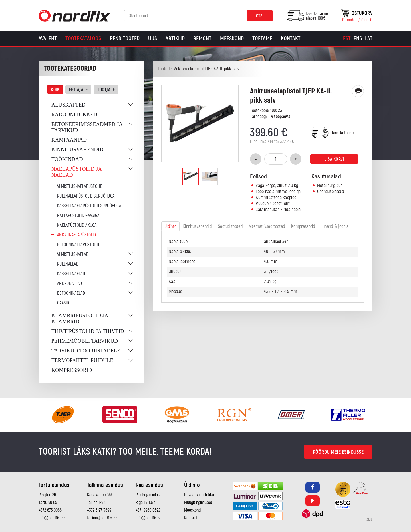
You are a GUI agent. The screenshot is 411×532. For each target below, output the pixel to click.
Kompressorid (72, 370)
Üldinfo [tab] (170, 226)
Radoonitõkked (74, 115)
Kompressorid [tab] (303, 226)
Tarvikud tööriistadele (86, 351)
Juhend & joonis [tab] (335, 226)
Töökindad (67, 159)
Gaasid (63, 303)
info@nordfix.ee (52, 518)
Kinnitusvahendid (77, 150)
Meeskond (232, 38)
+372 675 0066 (50, 510)
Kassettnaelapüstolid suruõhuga (89, 206)
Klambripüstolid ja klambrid (80, 319)
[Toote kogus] (276, 159)
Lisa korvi (334, 159)
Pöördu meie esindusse (338, 452)
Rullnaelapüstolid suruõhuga (86, 196)
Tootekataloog (83, 38)
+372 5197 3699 (99, 510)
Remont (202, 38)
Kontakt (291, 38)
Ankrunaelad (69, 284)
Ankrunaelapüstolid (76, 235)
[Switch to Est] (347, 39)
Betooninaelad (71, 293)
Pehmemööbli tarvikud (85, 341)
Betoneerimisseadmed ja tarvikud (87, 127)
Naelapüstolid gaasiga (78, 216)
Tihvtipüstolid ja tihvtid (88, 331)
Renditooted (125, 38)
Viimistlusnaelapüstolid (80, 186)
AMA (369, 520)
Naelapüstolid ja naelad (76, 172)
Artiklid (175, 38)
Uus (153, 38)
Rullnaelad (68, 264)
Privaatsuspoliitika (199, 495)
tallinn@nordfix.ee (102, 518)
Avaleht (48, 38)
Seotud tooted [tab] (230, 226)
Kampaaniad (69, 140)
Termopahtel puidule (82, 360)
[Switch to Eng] (358, 39)
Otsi (260, 16)
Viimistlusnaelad (73, 254)
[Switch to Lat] (369, 39)
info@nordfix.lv (148, 518)
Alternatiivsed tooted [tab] (267, 226)
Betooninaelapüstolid (78, 245)
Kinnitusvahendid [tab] (197, 226)
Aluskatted (68, 105)
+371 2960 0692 (148, 510)
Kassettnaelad (71, 274)
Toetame (262, 38)
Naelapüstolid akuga (77, 225)
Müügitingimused (198, 503)
